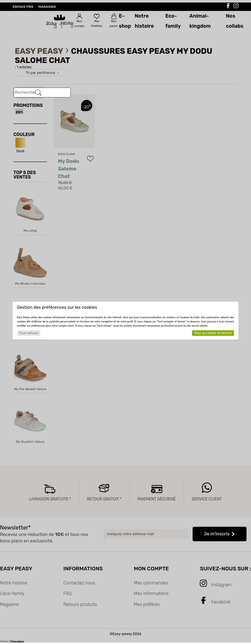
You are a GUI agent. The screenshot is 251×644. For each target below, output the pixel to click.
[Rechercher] (38, 93)
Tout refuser (29, 333)
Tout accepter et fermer (213, 333)
